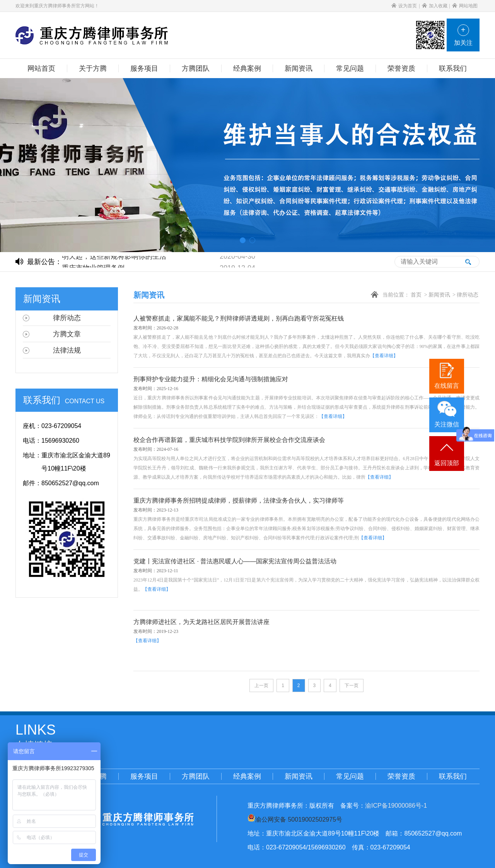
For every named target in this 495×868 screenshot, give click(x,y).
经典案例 (247, 776)
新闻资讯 (439, 295)
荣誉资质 (401, 776)
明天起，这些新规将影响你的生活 (114, 257)
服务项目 (144, 776)
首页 (416, 295)
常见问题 (350, 776)
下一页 (352, 686)
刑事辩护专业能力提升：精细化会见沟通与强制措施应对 (211, 379)
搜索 (468, 262)
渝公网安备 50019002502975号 (299, 819)
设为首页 (404, 6)
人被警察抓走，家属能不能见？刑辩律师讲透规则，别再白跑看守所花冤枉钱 (239, 318)
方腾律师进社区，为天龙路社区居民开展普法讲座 (201, 622)
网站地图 (465, 6)
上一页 (261, 686)
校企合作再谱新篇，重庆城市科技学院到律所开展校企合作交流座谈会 (229, 440)
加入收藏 (435, 6)
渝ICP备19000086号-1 (396, 806)
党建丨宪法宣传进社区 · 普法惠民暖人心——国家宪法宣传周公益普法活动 (235, 561)
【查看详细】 (384, 356)
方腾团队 (196, 776)
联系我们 (453, 776)
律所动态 (468, 295)
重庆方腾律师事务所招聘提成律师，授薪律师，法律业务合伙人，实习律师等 (239, 501)
